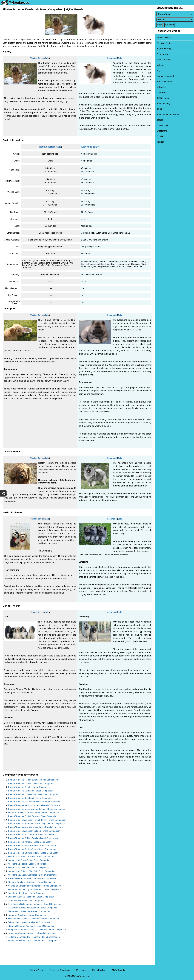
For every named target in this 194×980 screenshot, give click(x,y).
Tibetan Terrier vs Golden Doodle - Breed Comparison (33, 838)
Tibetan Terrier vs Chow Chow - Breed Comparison (31, 783)
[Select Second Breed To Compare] (175, 20)
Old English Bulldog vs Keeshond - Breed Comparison (33, 908)
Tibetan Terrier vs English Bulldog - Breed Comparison (33, 816)
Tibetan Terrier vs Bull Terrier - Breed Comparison (31, 835)
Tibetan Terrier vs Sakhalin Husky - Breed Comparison (33, 853)
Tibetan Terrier (37, 58)
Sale (47, 58)
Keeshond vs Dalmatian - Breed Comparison (29, 868)
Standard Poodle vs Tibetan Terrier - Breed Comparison (34, 813)
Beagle (160, 120)
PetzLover (81, 970)
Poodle (160, 136)
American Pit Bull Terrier (168, 114)
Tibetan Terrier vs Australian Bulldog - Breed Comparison (34, 802)
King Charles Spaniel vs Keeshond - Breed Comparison (34, 919)
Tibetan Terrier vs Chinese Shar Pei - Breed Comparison (34, 794)
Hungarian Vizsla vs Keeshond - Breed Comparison (32, 933)
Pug (158, 71)
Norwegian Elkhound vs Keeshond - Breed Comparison (33, 941)
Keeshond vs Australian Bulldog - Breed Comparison (32, 875)
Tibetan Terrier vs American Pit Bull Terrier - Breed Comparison (37, 820)
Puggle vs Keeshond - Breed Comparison (27, 915)
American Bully (163, 103)
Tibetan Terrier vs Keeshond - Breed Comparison (31, 798)
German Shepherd (165, 76)
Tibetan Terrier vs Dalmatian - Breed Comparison (31, 791)
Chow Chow (162, 125)
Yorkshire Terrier (164, 43)
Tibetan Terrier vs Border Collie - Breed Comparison (32, 849)
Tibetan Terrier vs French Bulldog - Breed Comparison (33, 780)
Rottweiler (161, 87)
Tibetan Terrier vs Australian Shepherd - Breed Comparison (35, 827)
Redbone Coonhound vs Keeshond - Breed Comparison (34, 937)
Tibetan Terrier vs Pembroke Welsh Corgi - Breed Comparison (37, 824)
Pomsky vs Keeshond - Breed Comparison (28, 893)
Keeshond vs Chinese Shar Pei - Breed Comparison (32, 871)
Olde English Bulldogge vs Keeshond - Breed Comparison (35, 904)
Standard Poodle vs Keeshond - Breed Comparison (32, 882)
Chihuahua (162, 93)
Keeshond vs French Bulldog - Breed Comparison (31, 857)
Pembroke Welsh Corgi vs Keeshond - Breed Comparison (35, 889)
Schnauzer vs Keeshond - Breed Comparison (29, 911)
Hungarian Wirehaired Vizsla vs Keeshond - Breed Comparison (37, 930)
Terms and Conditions (60, 970)
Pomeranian (162, 54)
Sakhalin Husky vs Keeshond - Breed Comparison (31, 897)
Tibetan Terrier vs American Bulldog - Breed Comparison (34, 831)
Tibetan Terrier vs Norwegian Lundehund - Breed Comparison (36, 809)
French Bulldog (164, 60)
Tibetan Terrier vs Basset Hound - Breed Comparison (32, 846)
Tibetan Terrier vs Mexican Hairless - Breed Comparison (34, 805)
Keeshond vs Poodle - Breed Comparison (27, 864)
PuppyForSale (99, 970)
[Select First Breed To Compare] (175, 14)
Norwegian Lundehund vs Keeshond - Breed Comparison (34, 886)
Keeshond (112, 58)
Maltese (160, 65)
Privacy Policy (37, 970)
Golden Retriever (164, 82)
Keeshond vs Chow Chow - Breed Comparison (29, 860)
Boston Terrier (163, 98)
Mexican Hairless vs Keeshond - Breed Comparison (32, 878)
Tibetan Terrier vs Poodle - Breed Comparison (29, 787)
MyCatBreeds (118, 970)
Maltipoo (160, 142)
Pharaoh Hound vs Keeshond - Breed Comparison (31, 926)
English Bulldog (164, 49)
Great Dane (162, 131)
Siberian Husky (164, 38)
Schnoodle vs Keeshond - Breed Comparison (29, 922)
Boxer (159, 109)
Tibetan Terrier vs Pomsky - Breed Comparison (30, 842)
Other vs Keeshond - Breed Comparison (26, 900)
